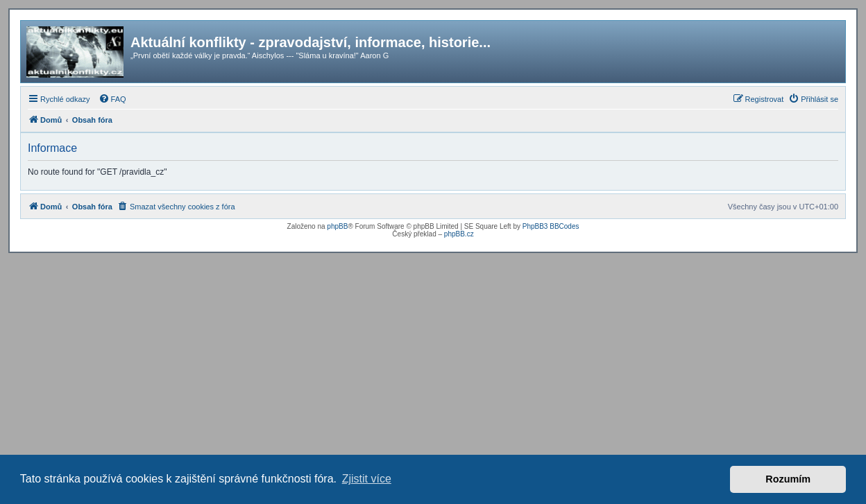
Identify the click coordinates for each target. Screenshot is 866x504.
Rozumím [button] (788, 479)
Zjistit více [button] (367, 479)
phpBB (337, 226)
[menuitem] (112, 99)
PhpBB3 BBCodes (551, 226)
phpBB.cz (459, 234)
